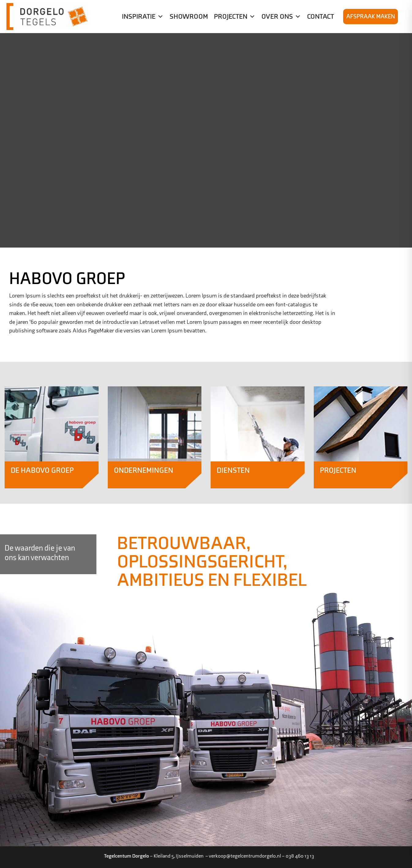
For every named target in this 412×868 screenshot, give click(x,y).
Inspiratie (143, 17)
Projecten (235, 17)
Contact (320, 17)
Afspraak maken (371, 17)
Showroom (189, 17)
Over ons (281, 17)
